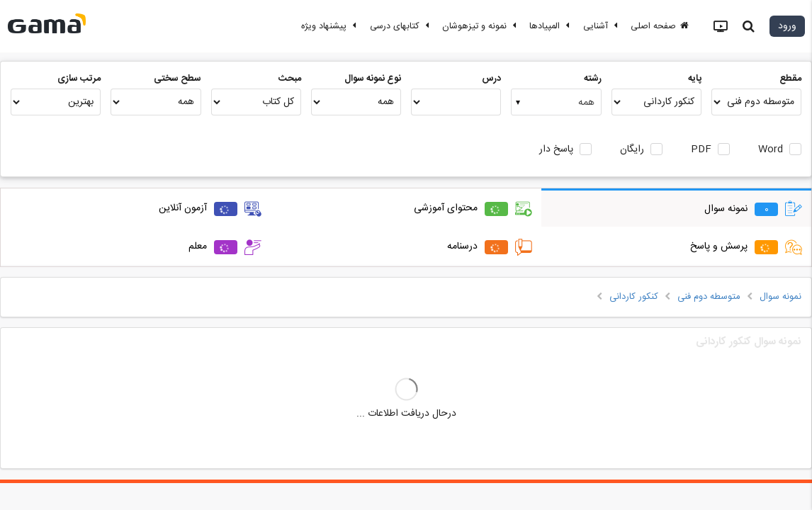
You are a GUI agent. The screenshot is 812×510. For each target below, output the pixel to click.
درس (491, 79)
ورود (787, 26)
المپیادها (551, 26)
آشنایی (602, 26)
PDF (701, 150)
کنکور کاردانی (634, 297)
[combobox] (556, 102)
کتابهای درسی (401, 26)
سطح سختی (177, 79)
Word (771, 150)
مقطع (790, 79)
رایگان (632, 150)
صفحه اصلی (660, 26)
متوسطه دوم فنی (709, 297)
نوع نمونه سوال (373, 79)
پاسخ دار (556, 150)
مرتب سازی (79, 79)
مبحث (290, 79)
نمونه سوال (780, 297)
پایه (695, 79)
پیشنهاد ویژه (331, 26)
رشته (593, 79)
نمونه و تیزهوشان (481, 26)
